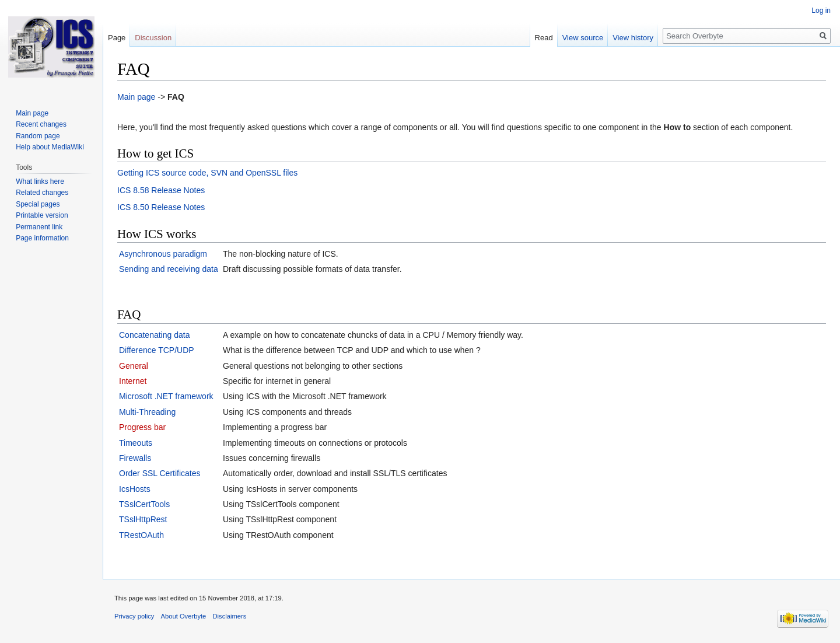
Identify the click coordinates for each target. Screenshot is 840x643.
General (134, 366)
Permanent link (39, 227)
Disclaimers (230, 616)
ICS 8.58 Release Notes (161, 190)
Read (544, 38)
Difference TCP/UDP (157, 350)
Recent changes (41, 124)
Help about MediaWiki (50, 147)
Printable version (42, 215)
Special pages (38, 204)
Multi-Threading (147, 412)
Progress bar (142, 427)
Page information (42, 238)
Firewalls (135, 458)
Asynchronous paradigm (163, 254)
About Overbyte (184, 616)
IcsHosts (135, 489)
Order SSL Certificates (160, 473)
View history (633, 38)
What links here (40, 181)
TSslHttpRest (143, 519)
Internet (133, 381)
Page (117, 38)
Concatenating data (154, 335)
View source (583, 38)
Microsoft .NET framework (166, 396)
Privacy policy (134, 616)
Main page (136, 97)
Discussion (153, 38)
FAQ (176, 97)
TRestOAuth (141, 535)
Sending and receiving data (169, 269)
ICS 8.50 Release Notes (161, 207)
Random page (38, 136)
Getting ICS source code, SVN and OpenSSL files (207, 173)
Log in (821, 11)
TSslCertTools (144, 504)
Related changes (42, 193)
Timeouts (136, 443)
